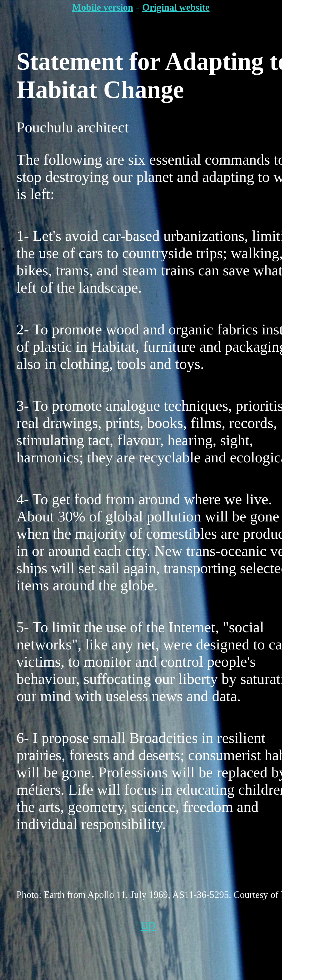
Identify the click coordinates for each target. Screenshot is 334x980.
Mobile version (103, 8)
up (148, 924)
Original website (176, 8)
